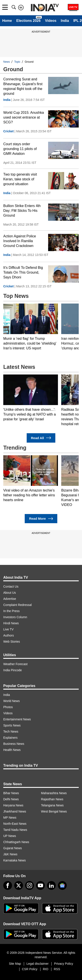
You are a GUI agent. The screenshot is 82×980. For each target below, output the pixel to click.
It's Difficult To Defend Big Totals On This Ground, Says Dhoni (23, 272)
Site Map (15, 964)
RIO (46, 969)
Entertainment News (17, 719)
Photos (8, 707)
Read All (41, 438)
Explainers (10, 738)
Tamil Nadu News (15, 830)
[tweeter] (19, 885)
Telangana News (52, 805)
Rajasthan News (52, 799)
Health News (12, 750)
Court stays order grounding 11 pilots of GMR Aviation (20, 149)
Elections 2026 (28, 21)
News (7, 62)
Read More (41, 519)
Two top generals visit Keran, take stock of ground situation (20, 179)
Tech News (11, 732)
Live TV (8, 629)
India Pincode (13, 670)
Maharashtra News (54, 793)
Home (7, 21)
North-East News (15, 824)
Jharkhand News (15, 811)
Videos (51, 21)
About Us (10, 593)
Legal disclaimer (38, 964)
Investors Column (15, 617)
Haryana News (13, 805)
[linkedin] (51, 885)
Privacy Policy (64, 964)
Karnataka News (15, 860)
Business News (14, 744)
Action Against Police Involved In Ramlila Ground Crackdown (20, 241)
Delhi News (11, 799)
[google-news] (62, 885)
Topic (17, 62)
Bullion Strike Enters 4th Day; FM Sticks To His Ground (22, 211)
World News (11, 701)
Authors (9, 635)
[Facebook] (8, 885)
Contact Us (11, 587)
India (65, 21)
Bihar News (11, 793)
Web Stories (12, 642)
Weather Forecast (15, 664)
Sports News (12, 725)
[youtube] (40, 885)
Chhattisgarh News (16, 842)
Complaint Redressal (17, 605)
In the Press (11, 611)
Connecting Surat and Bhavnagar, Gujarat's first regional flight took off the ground (23, 86)
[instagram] (30, 885)
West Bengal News (54, 811)
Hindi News (11, 623)
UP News (10, 836)
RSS (57, 969)
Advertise (10, 599)
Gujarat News (13, 848)
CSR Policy (30, 969)
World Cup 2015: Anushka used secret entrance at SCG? (24, 117)
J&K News (10, 854)
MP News (10, 818)
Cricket (8, 131)
